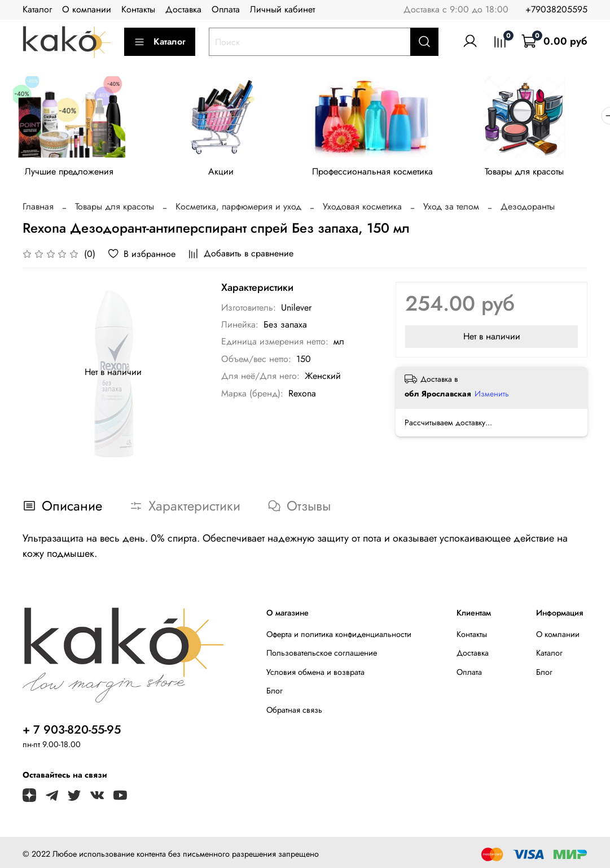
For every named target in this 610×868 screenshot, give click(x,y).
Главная (38, 209)
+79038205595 (556, 9)
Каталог (37, 9)
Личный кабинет (282, 9)
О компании (87, 9)
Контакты (138, 9)
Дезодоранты (528, 209)
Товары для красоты (539, 174)
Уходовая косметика (362, 209)
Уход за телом (451, 209)
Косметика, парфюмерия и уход (238, 209)
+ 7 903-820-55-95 (72, 732)
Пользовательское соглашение (322, 656)
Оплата (226, 9)
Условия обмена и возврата (315, 674)
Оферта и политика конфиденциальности (339, 636)
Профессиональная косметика (383, 174)
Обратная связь (294, 712)
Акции (227, 174)
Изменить (492, 396)
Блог (275, 693)
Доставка (183, 9)
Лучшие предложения (71, 174)
